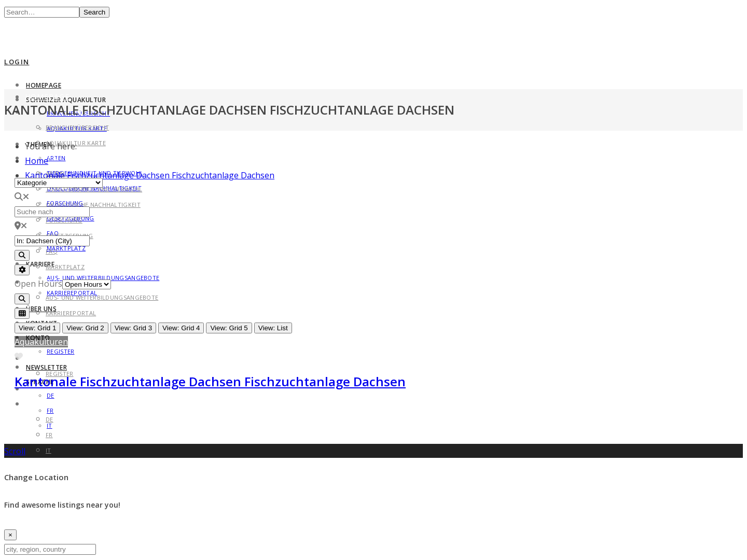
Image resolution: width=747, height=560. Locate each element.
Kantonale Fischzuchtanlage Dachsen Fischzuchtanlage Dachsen (150, 175)
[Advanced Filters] (22, 270)
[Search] (22, 255)
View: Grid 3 (133, 328)
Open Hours (38, 284)
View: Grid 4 (181, 328)
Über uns (41, 309)
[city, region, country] (50, 549)
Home (37, 161)
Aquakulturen (41, 342)
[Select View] (22, 313)
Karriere (40, 264)
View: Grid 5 (229, 328)
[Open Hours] (87, 284)
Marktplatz (66, 248)
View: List (273, 328)
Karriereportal (71, 313)
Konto (39, 358)
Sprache (43, 404)
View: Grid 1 (37, 328)
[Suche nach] (52, 212)
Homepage (44, 85)
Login (17, 62)
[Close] (10, 535)
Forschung (64, 220)
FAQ (52, 251)
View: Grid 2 (85, 328)
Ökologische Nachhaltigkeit (93, 205)
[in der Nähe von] (52, 241)
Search (94, 12)
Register (60, 351)
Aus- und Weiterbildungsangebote (102, 297)
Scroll (15, 451)
